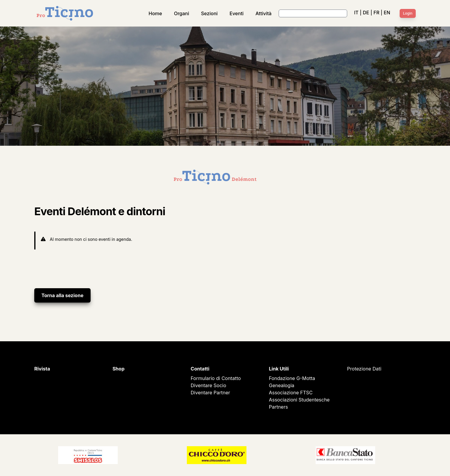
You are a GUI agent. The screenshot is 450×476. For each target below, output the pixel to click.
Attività (263, 13)
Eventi (236, 13)
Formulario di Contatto (216, 378)
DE (366, 13)
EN (387, 13)
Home (155, 13)
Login (408, 13)
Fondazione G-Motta (292, 378)
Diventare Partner (210, 393)
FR (376, 13)
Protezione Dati (364, 369)
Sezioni (210, 13)
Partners (278, 407)
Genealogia (281, 385)
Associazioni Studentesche (299, 400)
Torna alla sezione (62, 295)
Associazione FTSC (291, 393)
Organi (182, 13)
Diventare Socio (208, 385)
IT (356, 13)
